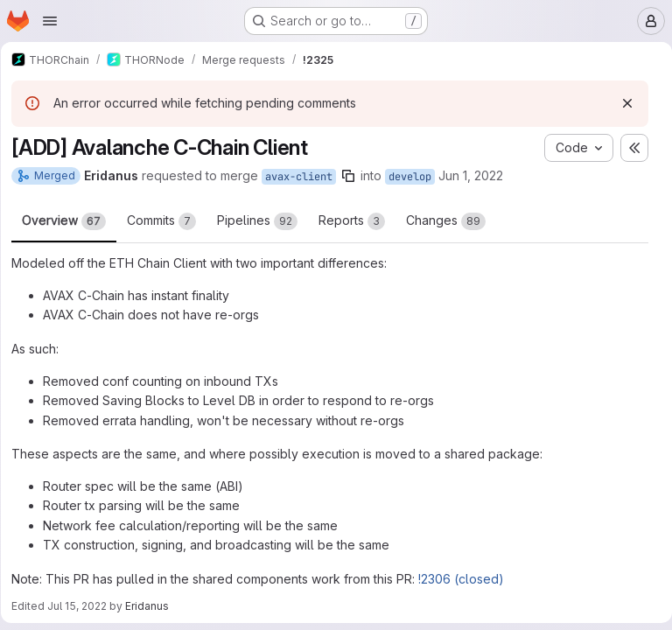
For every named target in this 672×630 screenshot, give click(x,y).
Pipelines (263, 221)
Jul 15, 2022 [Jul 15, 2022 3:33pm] (83, 606)
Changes (452, 221)
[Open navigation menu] (50, 21)
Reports (358, 221)
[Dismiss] (620, 103)
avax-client (305, 177)
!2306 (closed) (467, 579)
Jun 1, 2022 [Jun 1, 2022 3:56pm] (477, 175)
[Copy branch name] (354, 176)
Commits (168, 221)
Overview (70, 221)
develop (416, 177)
